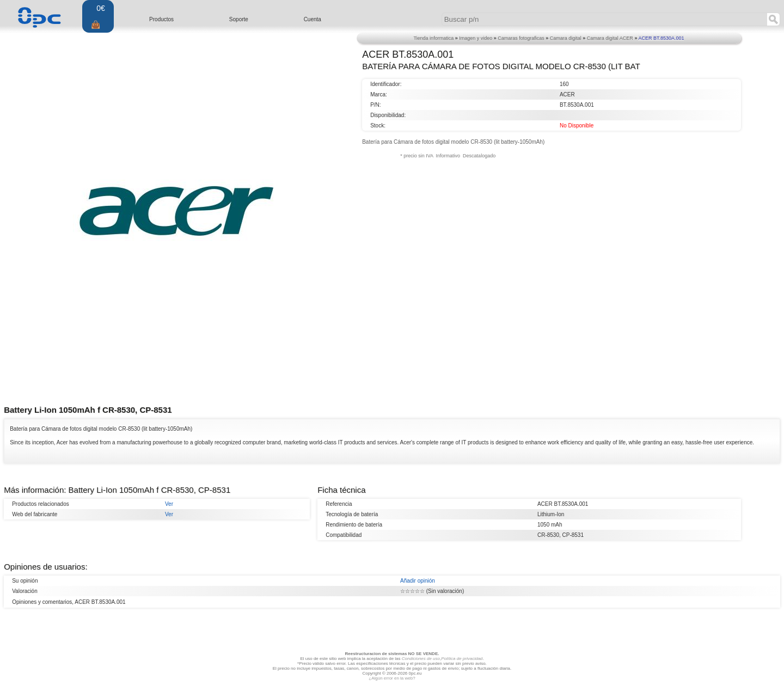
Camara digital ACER (610, 38)
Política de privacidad (462, 659)
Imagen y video (476, 38)
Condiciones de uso (421, 659)
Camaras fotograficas (521, 38)
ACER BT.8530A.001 (661, 38)
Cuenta (313, 19)
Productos (161, 19)
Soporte (239, 19)
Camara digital (566, 38)
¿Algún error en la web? (392, 678)
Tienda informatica (433, 38)
